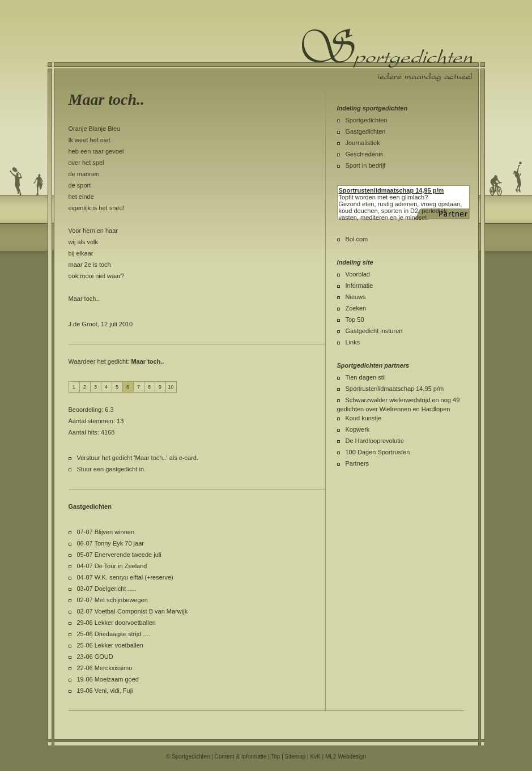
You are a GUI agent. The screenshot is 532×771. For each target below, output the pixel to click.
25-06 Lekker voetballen (110, 645)
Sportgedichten (367, 120)
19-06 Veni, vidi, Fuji (105, 691)
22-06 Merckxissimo (105, 668)
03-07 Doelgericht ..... (107, 589)
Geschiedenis (365, 154)
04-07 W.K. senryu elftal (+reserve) (125, 577)
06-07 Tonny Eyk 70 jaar (110, 543)
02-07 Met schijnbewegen (112, 600)
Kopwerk (358, 429)
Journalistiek (363, 143)
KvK (315, 757)
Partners (357, 463)
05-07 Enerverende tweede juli (119, 555)
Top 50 (355, 320)
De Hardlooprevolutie (375, 441)
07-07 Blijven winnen (106, 532)
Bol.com (357, 239)
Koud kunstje (364, 418)
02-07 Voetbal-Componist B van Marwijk (133, 611)
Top (275, 757)
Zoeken (356, 308)
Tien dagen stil (366, 377)
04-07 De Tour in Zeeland (112, 566)
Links (353, 342)
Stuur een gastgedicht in (111, 469)
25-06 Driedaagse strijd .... (114, 634)
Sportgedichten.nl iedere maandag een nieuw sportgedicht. (387, 55)
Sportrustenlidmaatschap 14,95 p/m (395, 389)
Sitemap (295, 757)
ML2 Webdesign (346, 757)
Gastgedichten (366, 131)
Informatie (359, 286)
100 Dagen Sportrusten (378, 452)
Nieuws (356, 297)
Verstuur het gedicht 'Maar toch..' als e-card (137, 458)
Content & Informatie (241, 757)
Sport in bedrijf (366, 165)
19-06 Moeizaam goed (108, 679)
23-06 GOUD (95, 657)
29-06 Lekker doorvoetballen (116, 623)
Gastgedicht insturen (374, 331)
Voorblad (358, 274)
